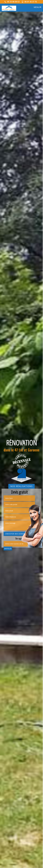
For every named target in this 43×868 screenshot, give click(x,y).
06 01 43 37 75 (29, 2)
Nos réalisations (21, 486)
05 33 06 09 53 (12, 2)
